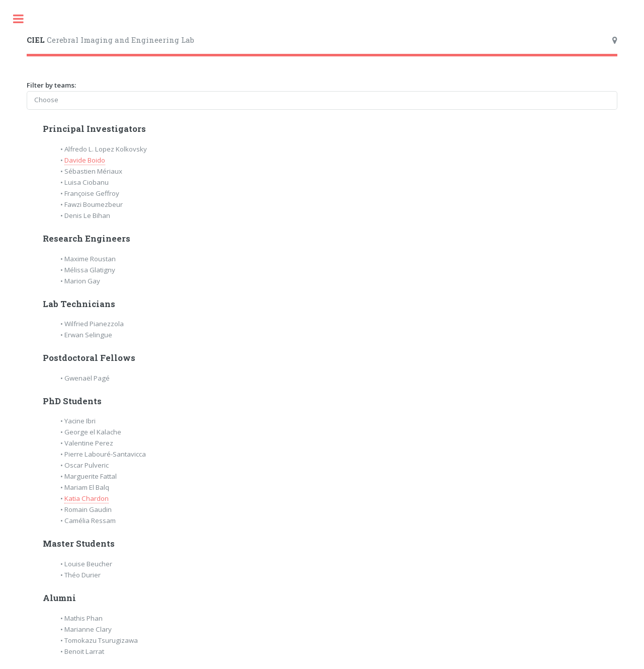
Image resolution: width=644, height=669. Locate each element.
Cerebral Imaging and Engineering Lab (110, 40)
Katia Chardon (87, 498)
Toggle (18, 19)
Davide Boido (85, 160)
